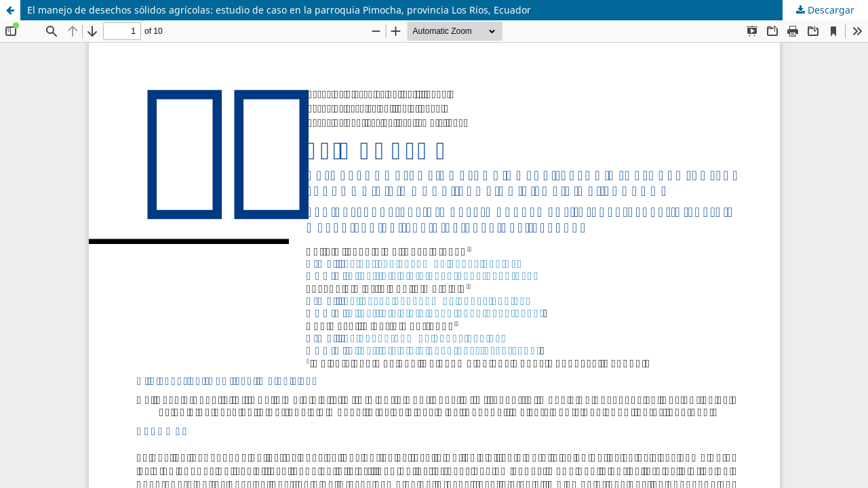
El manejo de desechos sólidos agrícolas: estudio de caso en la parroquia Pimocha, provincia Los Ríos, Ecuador (279, 10)
